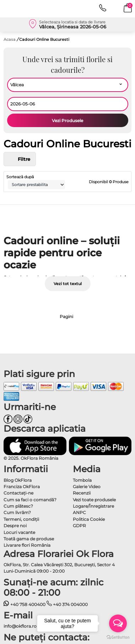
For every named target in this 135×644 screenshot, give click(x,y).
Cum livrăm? (17, 512)
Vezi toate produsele (94, 500)
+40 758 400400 (25, 604)
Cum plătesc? (18, 506)
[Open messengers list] (118, 623)
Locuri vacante (19, 532)
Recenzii (82, 493)
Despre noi (15, 526)
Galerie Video (87, 487)
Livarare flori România (27, 545)
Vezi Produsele (67, 121)
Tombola (82, 480)
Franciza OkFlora (22, 487)
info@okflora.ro (20, 626)
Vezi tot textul (68, 284)
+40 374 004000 (67, 604)
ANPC (79, 512)
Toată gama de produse (29, 539)
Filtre (20, 159)
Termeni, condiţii (21, 519)
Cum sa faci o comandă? (30, 500)
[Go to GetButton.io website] (118, 637)
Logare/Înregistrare (93, 506)
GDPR (79, 526)
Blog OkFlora (18, 480)
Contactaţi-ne (18, 493)
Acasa (10, 39)
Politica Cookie (89, 519)
